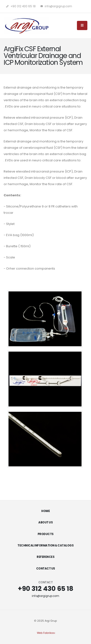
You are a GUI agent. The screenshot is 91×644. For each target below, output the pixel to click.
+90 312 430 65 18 (21, 6)
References (45, 557)
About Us (45, 522)
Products (46, 534)
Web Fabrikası (46, 633)
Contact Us (46, 569)
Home (45, 511)
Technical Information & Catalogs (45, 545)
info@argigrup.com (56, 6)
